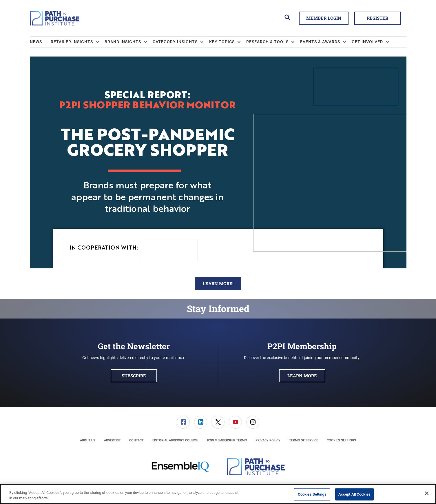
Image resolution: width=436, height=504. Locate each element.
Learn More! (218, 283)
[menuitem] (40, 42)
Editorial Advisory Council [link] (175, 440)
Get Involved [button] (367, 42)
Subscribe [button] (134, 376)
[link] (183, 422)
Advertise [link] (112, 440)
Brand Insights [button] (123, 42)
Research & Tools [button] (267, 42)
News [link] (36, 42)
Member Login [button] (324, 18)
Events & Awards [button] (320, 42)
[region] (218, 494)
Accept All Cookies (354, 494)
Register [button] (377, 18)
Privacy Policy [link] (268, 440)
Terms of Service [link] (304, 440)
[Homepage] (55, 18)
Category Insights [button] (175, 42)
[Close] (427, 493)
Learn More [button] (302, 376)
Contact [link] (136, 440)
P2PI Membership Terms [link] (227, 440)
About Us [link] (88, 440)
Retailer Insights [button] (72, 42)
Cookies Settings (341, 440)
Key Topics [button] (222, 42)
